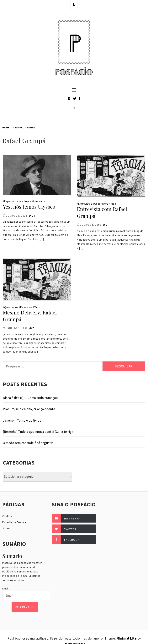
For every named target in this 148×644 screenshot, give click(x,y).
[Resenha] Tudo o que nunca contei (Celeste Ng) (38, 432)
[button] (74, 5)
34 (33, 216)
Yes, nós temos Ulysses (29, 207)
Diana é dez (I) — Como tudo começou (30, 398)
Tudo (113, 204)
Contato (7, 516)
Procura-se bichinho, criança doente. (29, 409)
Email (5, 588)
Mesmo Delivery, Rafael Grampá (30, 316)
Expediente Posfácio (15, 522)
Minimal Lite (127, 638)
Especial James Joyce (18, 201)
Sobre (6, 528)
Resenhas (26, 307)
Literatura (39, 201)
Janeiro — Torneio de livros (22, 420)
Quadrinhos (101, 204)
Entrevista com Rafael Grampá (102, 212)
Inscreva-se (25, 607)
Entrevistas (85, 204)
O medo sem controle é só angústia (28, 443)
